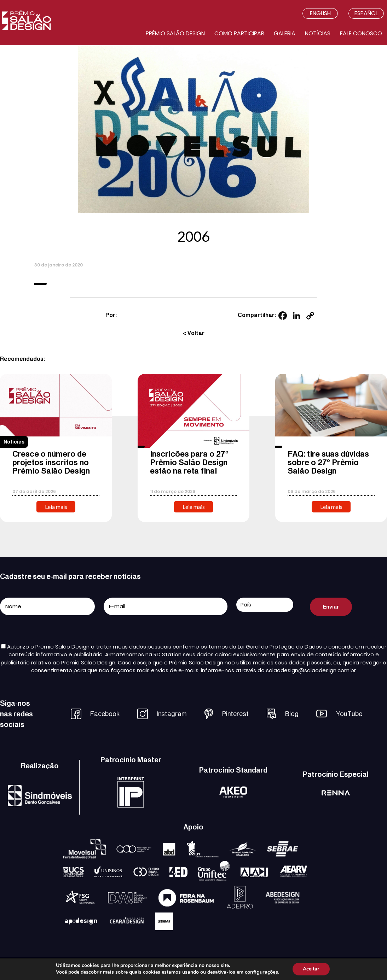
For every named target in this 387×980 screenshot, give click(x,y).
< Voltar (193, 333)
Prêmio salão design (175, 33)
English (320, 13)
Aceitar (311, 969)
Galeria (285, 33)
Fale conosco (361, 33)
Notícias (318, 33)
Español (366, 13)
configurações (261, 972)
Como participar (239, 33)
